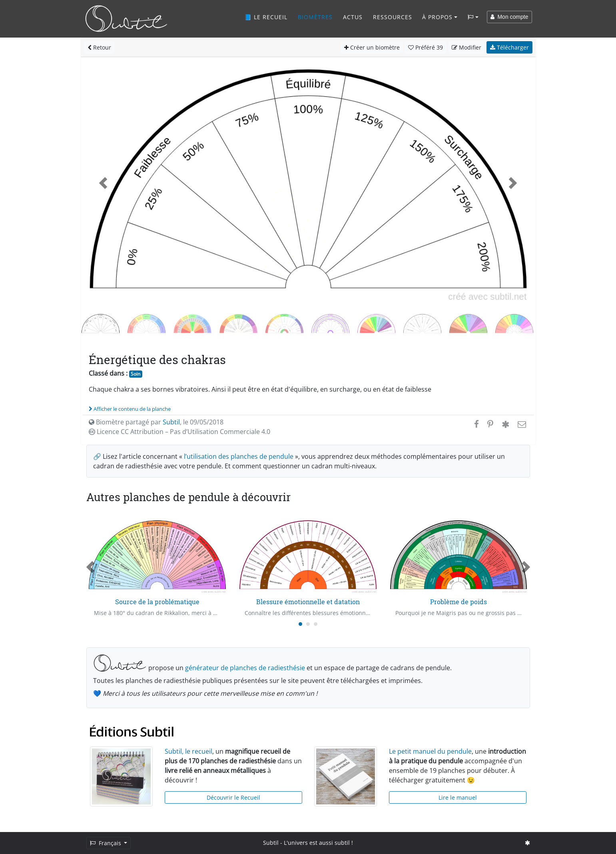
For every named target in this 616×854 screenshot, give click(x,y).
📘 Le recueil (266, 17)
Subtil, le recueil (188, 751)
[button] (104, 183)
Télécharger (509, 47)
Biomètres (315, 17)
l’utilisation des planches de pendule (239, 456)
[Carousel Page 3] (316, 624)
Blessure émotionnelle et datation (308, 602)
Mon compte (509, 17)
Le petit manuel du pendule (430, 751)
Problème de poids (459, 602)
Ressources (393, 17)
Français (106, 843)
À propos (437, 17)
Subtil (171, 422)
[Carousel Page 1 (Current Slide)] (300, 624)
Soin (136, 374)
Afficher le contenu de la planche (130, 409)
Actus (353, 17)
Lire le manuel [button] (458, 797)
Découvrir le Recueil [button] (233, 797)
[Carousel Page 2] (308, 624)
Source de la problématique (157, 602)
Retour (99, 47)
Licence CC (179, 432)
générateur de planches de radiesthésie (245, 668)
